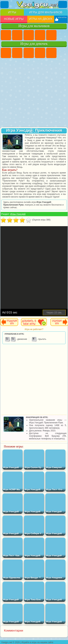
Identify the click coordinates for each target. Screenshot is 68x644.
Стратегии (29, 35)
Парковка (6, 35)
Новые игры (14, 19)
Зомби (51, 35)
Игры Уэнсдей (18, 214)
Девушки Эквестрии (17, 53)
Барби (40, 53)
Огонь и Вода (29, 53)
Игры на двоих (41, 19)
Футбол (17, 35)
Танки (40, 35)
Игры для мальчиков (46, 12)
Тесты (51, 53)
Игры (12, 12)
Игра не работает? (34, 329)
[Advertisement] (34, 93)
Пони (6, 53)
